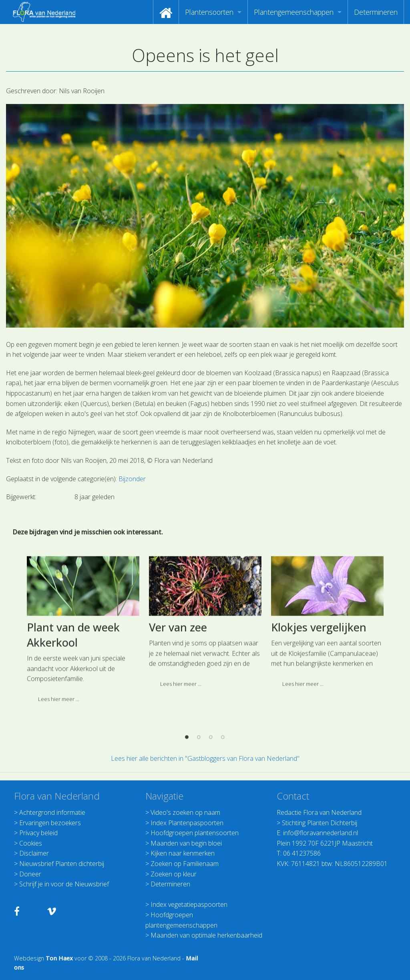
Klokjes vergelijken (319, 677)
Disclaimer (34, 853)
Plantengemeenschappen (294, 12)
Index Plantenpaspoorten (187, 823)
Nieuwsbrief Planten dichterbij (62, 864)
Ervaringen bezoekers (50, 823)
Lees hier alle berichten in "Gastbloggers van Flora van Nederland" (205, 758)
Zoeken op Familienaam (185, 864)
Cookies (31, 843)
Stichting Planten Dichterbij (320, 823)
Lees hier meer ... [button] (181, 734)
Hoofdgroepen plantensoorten (195, 833)
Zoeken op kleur (174, 874)
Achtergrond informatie (52, 812)
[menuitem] (166, 12)
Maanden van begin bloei (186, 843)
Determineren (376, 12)
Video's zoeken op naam (185, 812)
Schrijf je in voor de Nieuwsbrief (64, 884)
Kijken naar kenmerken (183, 853)
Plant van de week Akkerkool (73, 685)
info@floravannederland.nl (321, 833)
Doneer (30, 874)
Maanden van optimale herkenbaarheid (206, 935)
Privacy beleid (38, 833)
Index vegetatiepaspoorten (189, 904)
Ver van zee (178, 677)
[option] (83, 682)
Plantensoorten (209, 12)
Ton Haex (59, 958)
